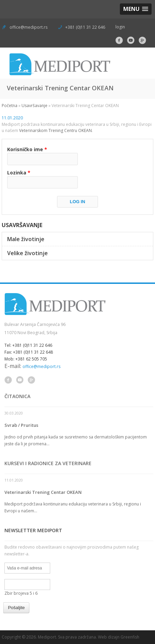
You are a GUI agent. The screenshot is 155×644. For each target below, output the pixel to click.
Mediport (47, 637)
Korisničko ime (27, 149)
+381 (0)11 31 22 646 (85, 27)
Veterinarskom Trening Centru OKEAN (55, 130)
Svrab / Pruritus (21, 425)
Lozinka (19, 173)
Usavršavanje (34, 106)
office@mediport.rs (29, 27)
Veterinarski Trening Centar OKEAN (43, 492)
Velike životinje (27, 253)
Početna (10, 106)
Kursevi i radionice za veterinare (48, 463)
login (120, 27)
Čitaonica (17, 396)
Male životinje (26, 239)
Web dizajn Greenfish (119, 637)
